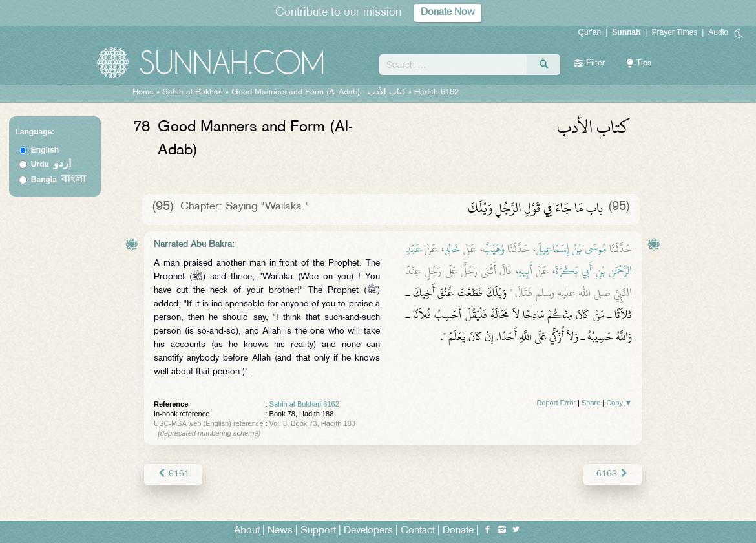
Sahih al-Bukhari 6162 (304, 404)
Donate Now (448, 13)
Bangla (58, 180)
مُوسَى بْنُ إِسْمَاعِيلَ (571, 249)
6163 (613, 474)
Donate (458, 531)
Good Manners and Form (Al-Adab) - (320, 92)
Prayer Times (674, 32)
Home (143, 92)
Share (591, 403)
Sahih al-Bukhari (193, 92)
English (45, 150)
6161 (173, 474)
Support (318, 531)
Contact (418, 531)
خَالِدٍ (452, 249)
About (247, 531)
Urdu (51, 164)
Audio (718, 32)
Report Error (556, 403)
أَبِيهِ (525, 271)
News (280, 531)
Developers (368, 531)
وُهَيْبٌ (494, 249)
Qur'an (590, 32)
